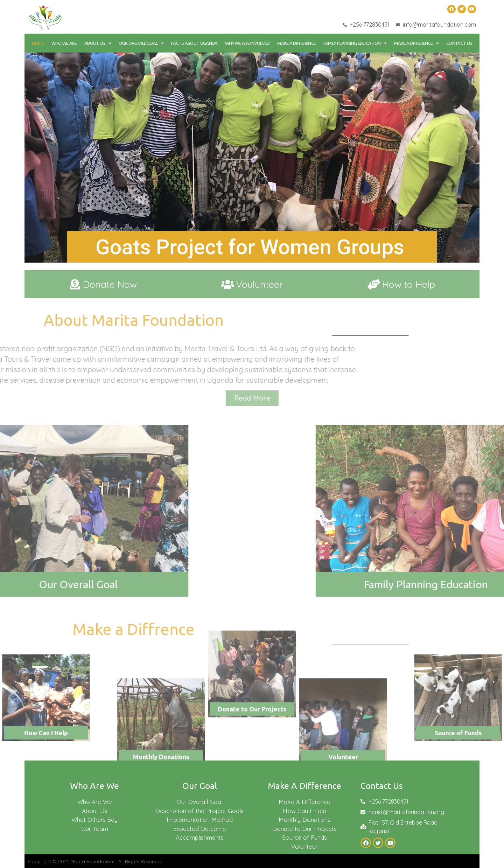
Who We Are (64, 43)
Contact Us (459, 43)
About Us (98, 43)
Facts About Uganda (194, 43)
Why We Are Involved (247, 43)
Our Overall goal (141, 43)
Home (38, 43)
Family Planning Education (355, 43)
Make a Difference (296, 43)
